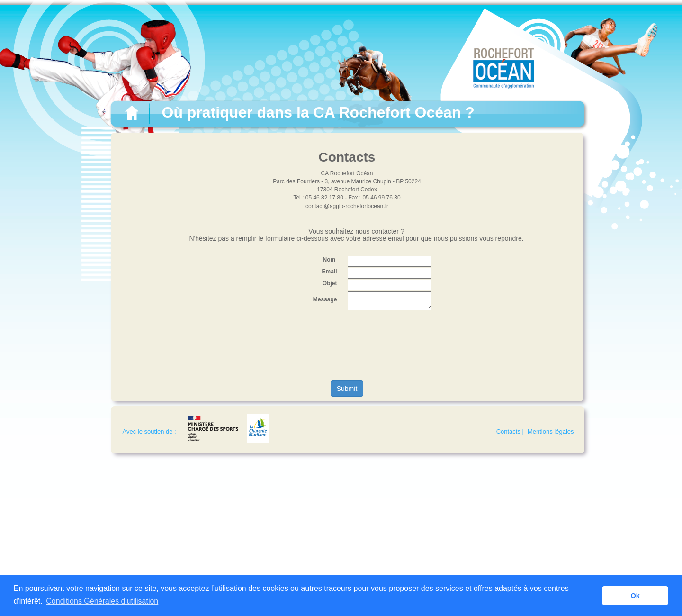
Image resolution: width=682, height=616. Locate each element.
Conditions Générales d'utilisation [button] (102, 601)
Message (325, 299)
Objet (330, 283)
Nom (329, 260)
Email (329, 272)
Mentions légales (551, 431)
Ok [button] (635, 596)
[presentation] (347, 346)
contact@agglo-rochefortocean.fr (347, 206)
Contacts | (510, 431)
